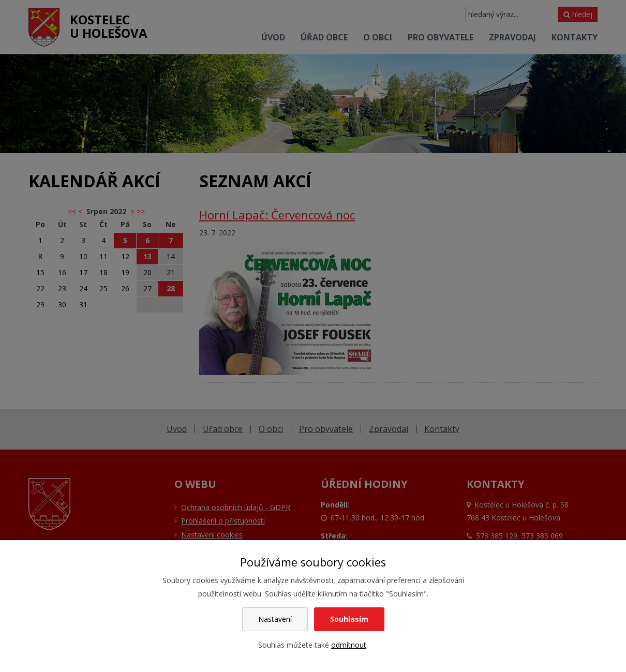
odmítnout (349, 645)
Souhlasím (349, 619)
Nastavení (275, 619)
